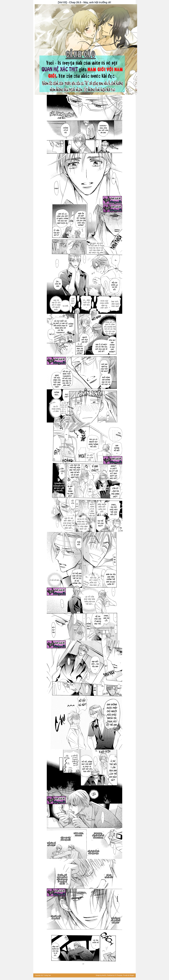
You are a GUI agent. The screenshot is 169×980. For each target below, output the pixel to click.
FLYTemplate (119, 975)
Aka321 (104, 975)
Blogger (132, 975)
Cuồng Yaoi (47, 975)
